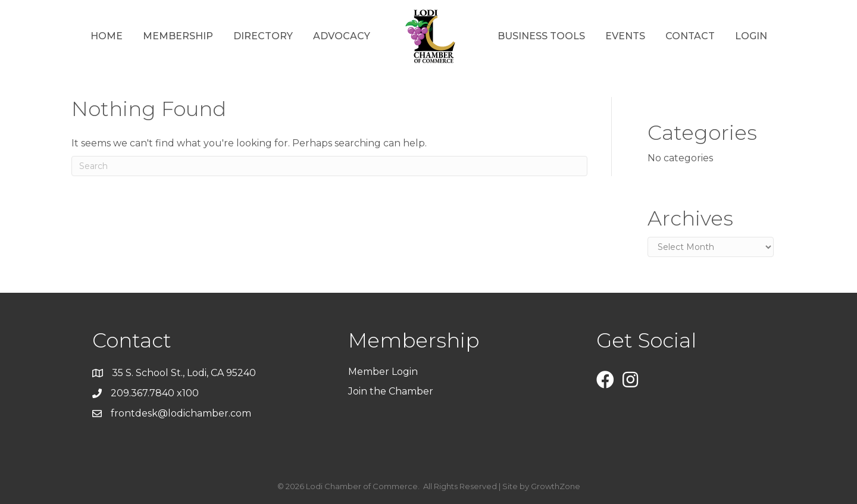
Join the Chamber (392, 391)
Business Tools (541, 36)
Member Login (383, 372)
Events (625, 36)
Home (107, 36)
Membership (178, 36)
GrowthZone (556, 486)
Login (751, 36)
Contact (690, 36)
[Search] (329, 166)
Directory (263, 36)
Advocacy (342, 36)
